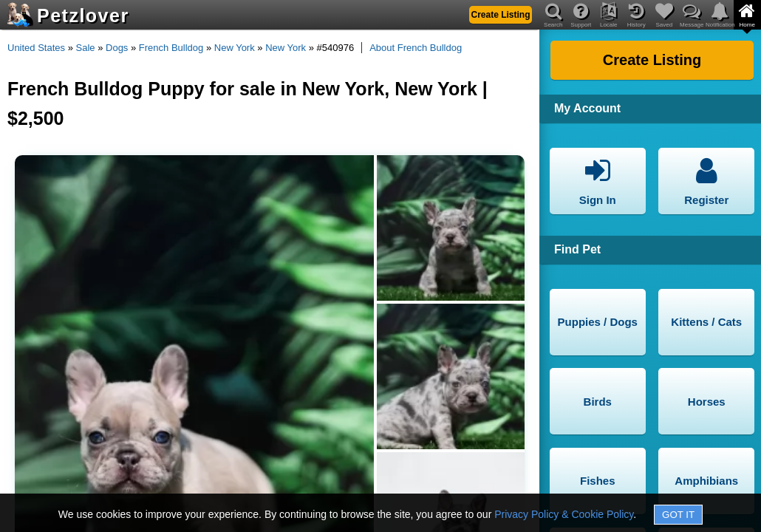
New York (235, 48)
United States (36, 48)
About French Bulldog (416, 48)
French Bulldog (171, 48)
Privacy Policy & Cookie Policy (564, 514)
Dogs (117, 48)
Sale (86, 48)
